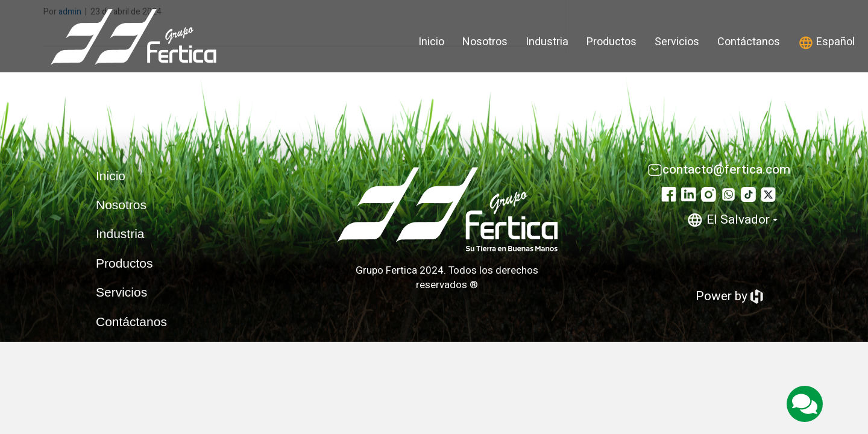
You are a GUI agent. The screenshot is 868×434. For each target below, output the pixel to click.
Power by (729, 296)
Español (826, 42)
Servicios (677, 42)
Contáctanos (749, 42)
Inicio (431, 42)
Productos (612, 42)
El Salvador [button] (732, 220)
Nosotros (485, 42)
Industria (547, 42)
